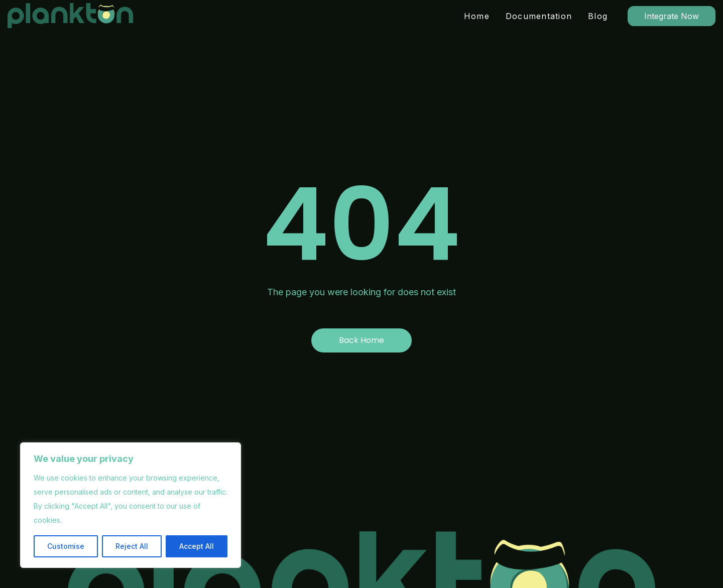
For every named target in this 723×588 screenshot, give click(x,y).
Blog (598, 16)
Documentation (539, 16)
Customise (66, 546)
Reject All (132, 546)
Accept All (197, 546)
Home (477, 16)
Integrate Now (672, 16)
